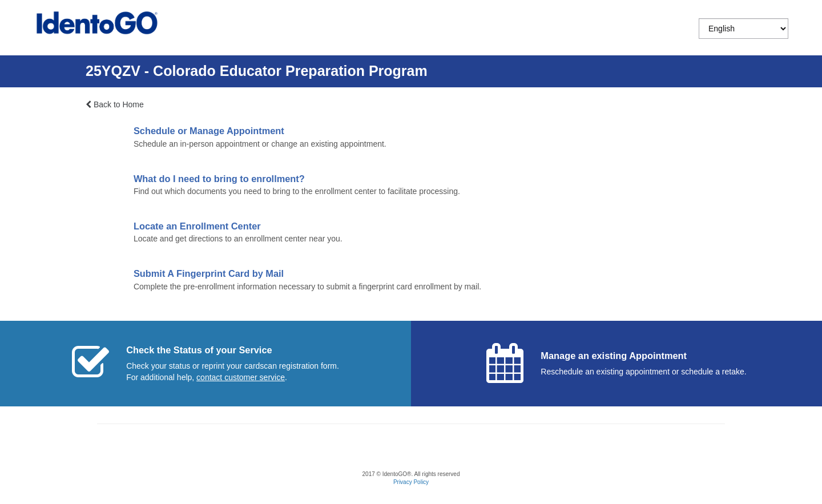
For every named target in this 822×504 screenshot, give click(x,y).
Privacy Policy (411, 482)
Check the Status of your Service (199, 350)
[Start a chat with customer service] (241, 377)
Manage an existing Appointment (614, 356)
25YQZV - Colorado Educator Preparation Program (257, 71)
